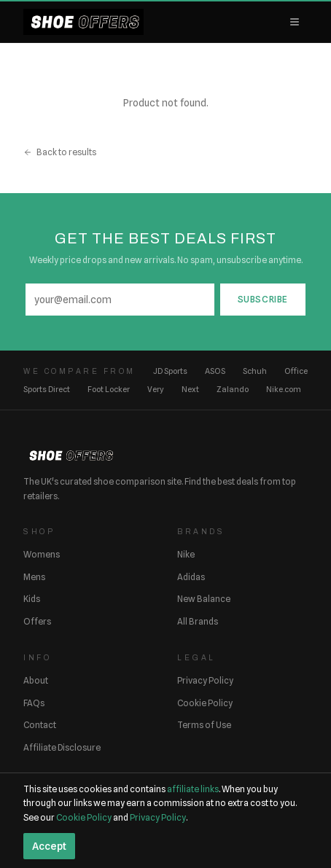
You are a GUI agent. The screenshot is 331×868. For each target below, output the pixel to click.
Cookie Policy (205, 703)
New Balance (204, 599)
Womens (42, 554)
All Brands (198, 621)
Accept (49, 846)
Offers (37, 621)
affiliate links (193, 789)
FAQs (34, 703)
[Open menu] (295, 22)
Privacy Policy (205, 680)
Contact (40, 725)
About (36, 680)
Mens (34, 577)
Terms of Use (204, 725)
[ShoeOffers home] (83, 22)
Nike (186, 554)
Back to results (60, 152)
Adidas (191, 577)
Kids (32, 599)
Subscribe (263, 299)
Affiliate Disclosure (62, 747)
